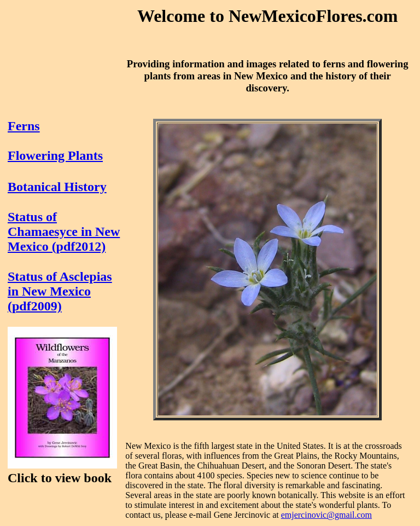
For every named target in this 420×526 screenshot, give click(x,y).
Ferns (24, 126)
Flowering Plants (55, 155)
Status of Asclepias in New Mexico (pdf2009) (60, 291)
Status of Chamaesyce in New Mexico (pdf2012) (64, 232)
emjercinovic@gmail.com (326, 515)
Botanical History (57, 187)
